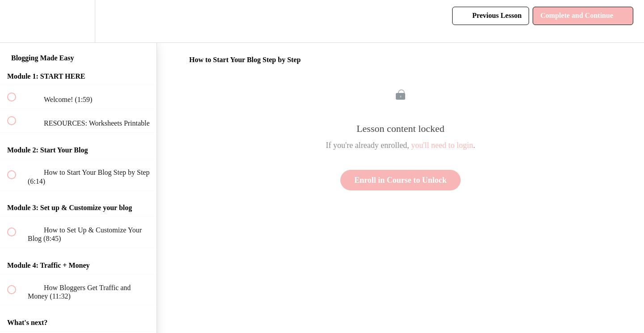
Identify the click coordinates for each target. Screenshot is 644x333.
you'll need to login (442, 145)
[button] (17, 21)
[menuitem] (78, 21)
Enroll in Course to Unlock (400, 180)
